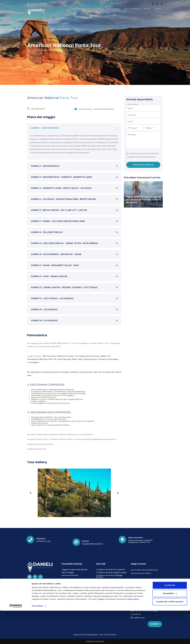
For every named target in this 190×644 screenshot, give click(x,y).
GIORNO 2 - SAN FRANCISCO (45, 166)
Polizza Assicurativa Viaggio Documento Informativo (108, 585)
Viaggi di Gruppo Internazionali (74, 570)
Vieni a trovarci (135, 538)
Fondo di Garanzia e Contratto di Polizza (110, 581)
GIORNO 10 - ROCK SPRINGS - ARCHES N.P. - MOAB (56, 254)
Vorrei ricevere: (137, 600)
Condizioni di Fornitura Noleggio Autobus (109, 576)
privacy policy (148, 157)
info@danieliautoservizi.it (92, 544)
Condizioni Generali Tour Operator (111, 570)
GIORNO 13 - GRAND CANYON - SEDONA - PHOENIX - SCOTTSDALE (64, 287)
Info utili (147, 8)
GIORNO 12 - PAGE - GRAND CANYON (49, 276)
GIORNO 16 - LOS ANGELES (44, 321)
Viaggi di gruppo (77, 8)
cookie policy (133, 633)
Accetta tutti (170, 619)
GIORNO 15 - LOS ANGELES (44, 310)
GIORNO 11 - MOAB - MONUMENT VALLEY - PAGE (55, 265)
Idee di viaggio (68, 572)
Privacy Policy (67, 587)
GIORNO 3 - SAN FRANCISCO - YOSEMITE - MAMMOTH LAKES (61, 177)
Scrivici (85, 541)
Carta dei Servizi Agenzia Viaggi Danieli (109, 590)
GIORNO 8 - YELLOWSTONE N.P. (47, 232)
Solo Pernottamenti (70, 575)
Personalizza (37, 639)
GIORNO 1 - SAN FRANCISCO (45, 128)
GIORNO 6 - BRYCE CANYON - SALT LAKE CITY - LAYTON (59, 210)
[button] (74, 128)
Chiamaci (41, 539)
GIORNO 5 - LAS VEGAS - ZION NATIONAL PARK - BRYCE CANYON (63, 199)
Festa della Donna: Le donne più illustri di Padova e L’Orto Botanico (144, 200)
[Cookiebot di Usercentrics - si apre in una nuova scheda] (16, 639)
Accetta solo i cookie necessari (170, 635)
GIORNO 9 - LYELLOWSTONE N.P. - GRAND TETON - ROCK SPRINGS (64, 243)
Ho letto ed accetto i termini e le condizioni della (145, 593)
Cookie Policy (67, 589)
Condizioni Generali (37, 449)
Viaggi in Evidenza (113, 8)
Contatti (158, 8)
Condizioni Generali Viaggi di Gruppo (111, 572)
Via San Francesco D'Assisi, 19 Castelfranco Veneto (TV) (140, 541)
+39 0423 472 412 (38, 4)
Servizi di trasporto (132, 8)
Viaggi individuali (94, 8)
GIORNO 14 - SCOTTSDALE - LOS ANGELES (52, 298)
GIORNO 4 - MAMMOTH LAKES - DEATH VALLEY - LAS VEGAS (61, 188)
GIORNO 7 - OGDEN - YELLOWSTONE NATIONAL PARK (58, 221)
